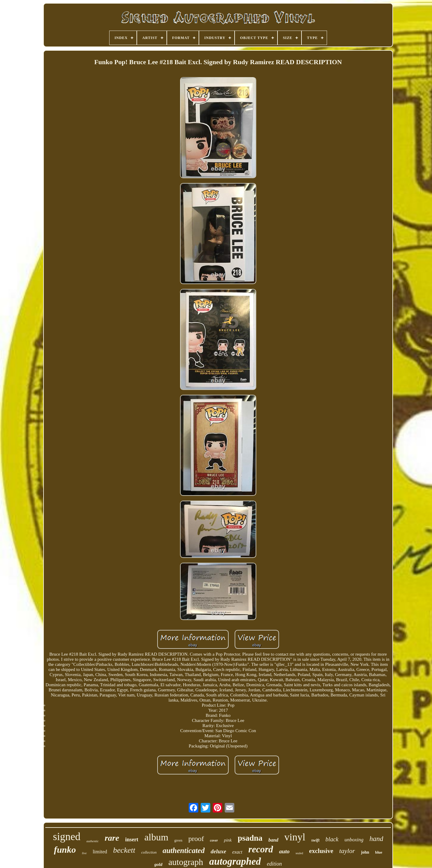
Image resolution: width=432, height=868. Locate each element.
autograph (186, 862)
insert (132, 840)
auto (284, 851)
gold (158, 864)
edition (274, 864)
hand (376, 839)
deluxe (218, 851)
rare (112, 838)
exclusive (321, 851)
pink (228, 840)
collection (149, 852)
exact (237, 852)
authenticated (184, 850)
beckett (124, 850)
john (365, 852)
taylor (347, 851)
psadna (250, 838)
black (332, 839)
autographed (235, 861)
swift (315, 840)
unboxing (354, 840)
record (261, 849)
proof (196, 839)
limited (100, 852)
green (178, 840)
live (84, 853)
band (273, 840)
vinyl (295, 837)
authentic (93, 841)
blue (379, 852)
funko (65, 850)
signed (67, 837)
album (156, 837)
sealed (299, 853)
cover (214, 840)
